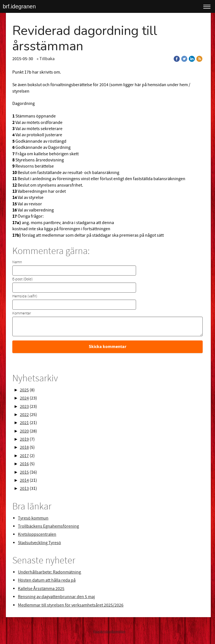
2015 (24, 472)
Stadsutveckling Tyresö (39, 543)
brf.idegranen (19, 6)
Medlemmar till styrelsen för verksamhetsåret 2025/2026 (71, 605)
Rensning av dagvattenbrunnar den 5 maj (56, 597)
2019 (24, 439)
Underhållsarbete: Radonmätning (50, 572)
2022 (24, 415)
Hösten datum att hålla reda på (47, 580)
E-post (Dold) (23, 279)
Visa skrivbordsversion (109, 632)
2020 (24, 431)
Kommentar (22, 313)
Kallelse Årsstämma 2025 (41, 589)
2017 (24, 456)
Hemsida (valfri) (25, 296)
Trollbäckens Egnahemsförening (48, 526)
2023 (24, 406)
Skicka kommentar (107, 347)
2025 (24, 390)
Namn (17, 262)
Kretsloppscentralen (37, 534)
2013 (24, 488)
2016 (24, 464)
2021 (24, 423)
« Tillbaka (46, 59)
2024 (24, 398)
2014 (24, 480)
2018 (24, 447)
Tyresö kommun (33, 518)
